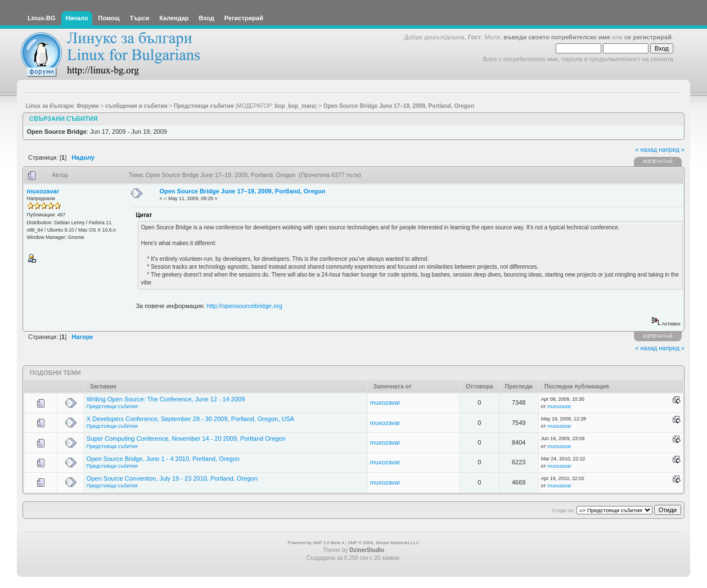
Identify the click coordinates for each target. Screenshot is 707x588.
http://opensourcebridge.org (244, 306)
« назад (646, 150)
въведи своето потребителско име (557, 37)
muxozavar (43, 191)
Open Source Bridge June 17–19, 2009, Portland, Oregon (242, 191)
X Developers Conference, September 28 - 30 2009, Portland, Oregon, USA (190, 419)
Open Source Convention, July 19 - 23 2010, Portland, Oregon (172, 478)
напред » (672, 150)
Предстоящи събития (112, 406)
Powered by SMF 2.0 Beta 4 (316, 543)
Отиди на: (563, 510)
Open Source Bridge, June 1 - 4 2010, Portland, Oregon (163, 459)
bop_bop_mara (295, 106)
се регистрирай (648, 37)
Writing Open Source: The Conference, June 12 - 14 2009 (166, 399)
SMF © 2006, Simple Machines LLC (383, 543)
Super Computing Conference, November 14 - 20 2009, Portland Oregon (186, 438)
